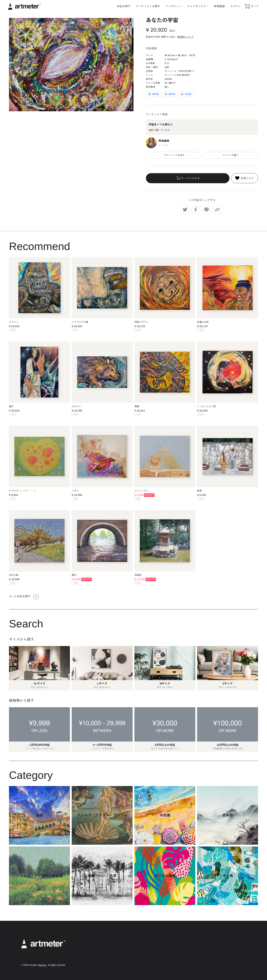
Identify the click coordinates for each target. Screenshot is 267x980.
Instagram (215, 941)
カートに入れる (188, 178)
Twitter (213, 947)
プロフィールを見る (174, 155)
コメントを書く (230, 155)
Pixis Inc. (42, 965)
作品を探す (124, 6)
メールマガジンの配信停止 (170, 955)
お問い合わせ (163, 965)
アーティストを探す (148, 6)
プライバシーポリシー (168, 945)
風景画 (170, 94)
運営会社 (161, 960)
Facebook (215, 952)
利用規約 (161, 941)
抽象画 (153, 94)
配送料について (186, 37)
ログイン (236, 6)
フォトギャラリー (198, 6)
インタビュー (174, 6)
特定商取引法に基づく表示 (170, 950)
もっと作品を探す (24, 597)
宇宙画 (186, 94)
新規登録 (219, 6)
